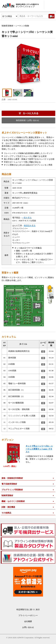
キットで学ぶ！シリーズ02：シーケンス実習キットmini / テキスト (39, 449)
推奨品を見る (30, 226)
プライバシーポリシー (28, 615)
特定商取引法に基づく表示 (28, 610)
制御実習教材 (7, 26)
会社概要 (28, 621)
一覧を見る (27, 218)
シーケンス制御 (22, 26)
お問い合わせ (28, 627)
